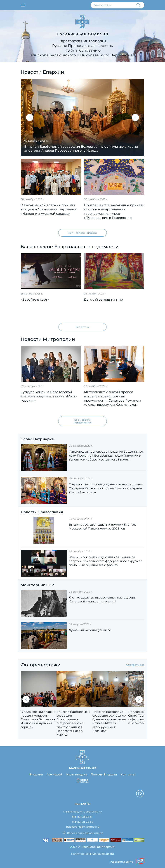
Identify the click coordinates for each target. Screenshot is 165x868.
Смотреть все (135, 665)
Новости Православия (42, 512)
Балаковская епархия (83, 34)
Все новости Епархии (83, 233)
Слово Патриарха (37, 439)
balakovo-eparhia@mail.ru (83, 827)
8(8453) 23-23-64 (83, 817)
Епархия (36, 774)
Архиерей (55, 774)
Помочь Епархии (104, 774)
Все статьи (83, 327)
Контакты (128, 774)
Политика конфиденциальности (92, 854)
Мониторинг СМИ (38, 585)
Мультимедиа (76, 774)
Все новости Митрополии (82, 421)
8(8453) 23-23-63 (82, 822)
